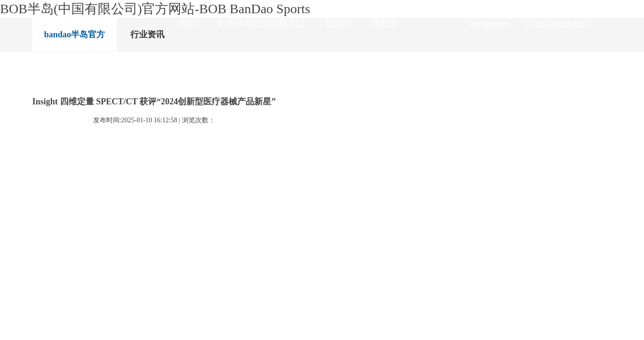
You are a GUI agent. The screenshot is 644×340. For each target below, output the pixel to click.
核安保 (372, 24)
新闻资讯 (421, 24)
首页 (180, 24)
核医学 (327, 24)
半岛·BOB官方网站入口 (252, 24)
